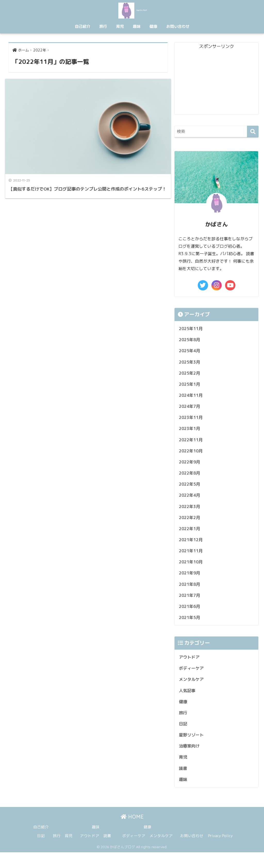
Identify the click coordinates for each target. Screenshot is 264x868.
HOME (132, 832)
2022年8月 (190, 479)
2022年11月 (192, 444)
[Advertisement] (217, 82)
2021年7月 (190, 605)
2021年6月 (190, 617)
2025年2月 (190, 375)
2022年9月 (190, 467)
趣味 (137, 26)
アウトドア (190, 668)
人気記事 (188, 703)
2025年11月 (192, 329)
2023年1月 (190, 432)
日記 (183, 737)
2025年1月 (190, 386)
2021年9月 (190, 582)
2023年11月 (192, 421)
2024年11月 (192, 398)
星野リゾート (192, 749)
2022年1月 (190, 536)
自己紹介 (82, 26)
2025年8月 (190, 340)
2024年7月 (190, 410)
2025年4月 (190, 352)
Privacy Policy (220, 851)
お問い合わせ (178, 26)
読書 (183, 783)
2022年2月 (190, 525)
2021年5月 (190, 628)
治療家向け (190, 760)
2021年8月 (190, 594)
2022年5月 (190, 490)
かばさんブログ (132, 10)
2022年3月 (190, 513)
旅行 (103, 26)
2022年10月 (192, 455)
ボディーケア (192, 680)
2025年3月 (190, 363)
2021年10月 (192, 570)
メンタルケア (192, 691)
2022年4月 (190, 501)
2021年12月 (192, 548)
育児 (120, 26)
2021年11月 (192, 559)
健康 (153, 26)
